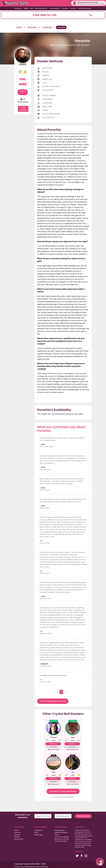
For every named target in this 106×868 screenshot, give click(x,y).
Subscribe (83, 816)
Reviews (65, 8)
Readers (17, 835)
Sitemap (45, 867)
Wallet (26, 8)
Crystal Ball (47, 27)
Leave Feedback (23, 109)
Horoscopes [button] (55, 8)
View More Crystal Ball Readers (63, 791)
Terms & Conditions (62, 837)
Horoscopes (19, 839)
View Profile (53, 747)
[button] (53, 15)
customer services (85, 842)
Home (19, 27)
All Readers (32, 27)
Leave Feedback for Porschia (53, 701)
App (31, 8)
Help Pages (39, 835)
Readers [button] (18, 8)
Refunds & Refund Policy (61, 834)
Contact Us (38, 830)
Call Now (23, 92)
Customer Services (84, 8)
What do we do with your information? (62, 840)
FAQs (36, 832)
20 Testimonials (23, 101)
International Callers (33, 867)
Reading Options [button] (41, 8)
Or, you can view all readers (63, 797)
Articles (73, 8)
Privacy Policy (60, 830)
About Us (18, 832)
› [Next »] (68, 692)
